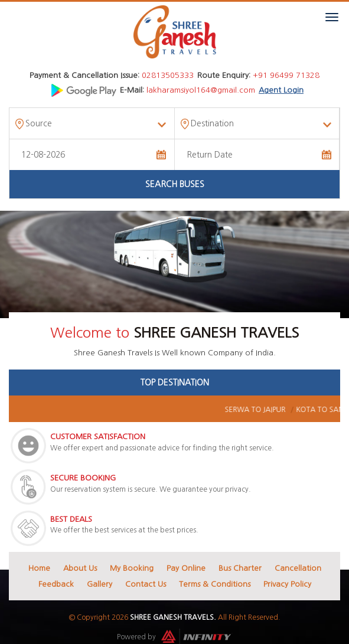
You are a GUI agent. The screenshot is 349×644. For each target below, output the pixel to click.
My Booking (132, 568)
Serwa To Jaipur (281, 410)
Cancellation (298, 568)
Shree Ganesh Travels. (173, 617)
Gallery (100, 584)
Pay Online (186, 568)
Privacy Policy (287, 584)
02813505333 (168, 75)
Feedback (56, 584)
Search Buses (175, 184)
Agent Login (281, 90)
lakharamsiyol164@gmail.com (201, 90)
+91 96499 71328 (286, 75)
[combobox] (92, 123)
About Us (80, 568)
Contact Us (146, 584)
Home (39, 568)
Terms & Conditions (215, 584)
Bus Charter (240, 568)
